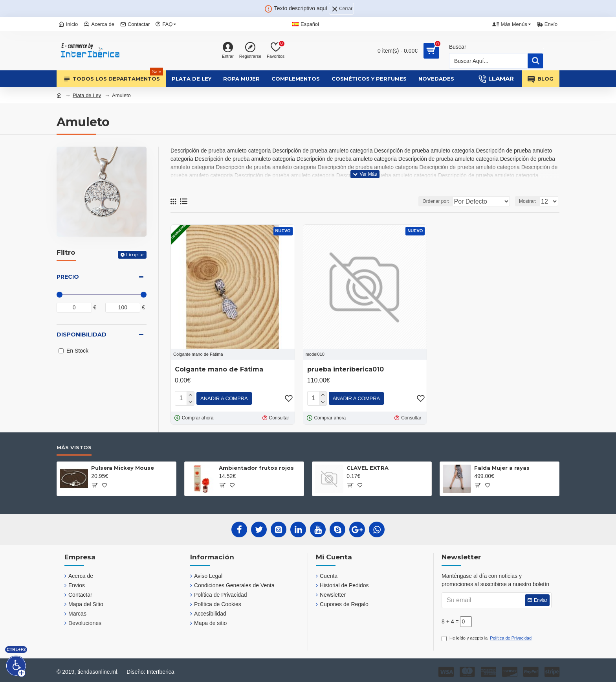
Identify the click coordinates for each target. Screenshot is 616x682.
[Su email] (497, 599)
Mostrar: (530, 201)
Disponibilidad (82, 335)
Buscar (458, 47)
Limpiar (135, 255)
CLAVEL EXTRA (368, 466)
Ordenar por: (438, 201)
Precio (68, 277)
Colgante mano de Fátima (219, 369)
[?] (94, 483)
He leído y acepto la (487, 637)
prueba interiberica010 (346, 369)
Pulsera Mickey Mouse (123, 466)
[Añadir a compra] (224, 398)
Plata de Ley (87, 95)
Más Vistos (74, 446)
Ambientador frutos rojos (256, 466)
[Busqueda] (489, 61)
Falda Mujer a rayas (502, 466)
